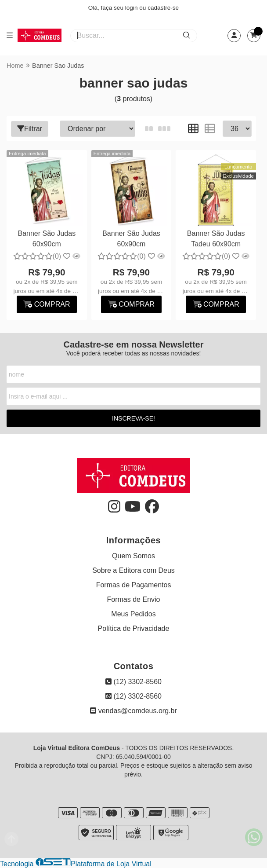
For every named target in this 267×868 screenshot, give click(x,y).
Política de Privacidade (134, 628)
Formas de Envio (134, 599)
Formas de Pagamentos (134, 585)
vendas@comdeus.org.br (133, 711)
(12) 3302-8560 (133, 682)
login (132, 8)
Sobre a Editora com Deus (133, 570)
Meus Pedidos (133, 614)
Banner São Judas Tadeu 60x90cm (216, 239)
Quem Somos (133, 556)
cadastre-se (163, 8)
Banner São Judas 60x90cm (47, 239)
